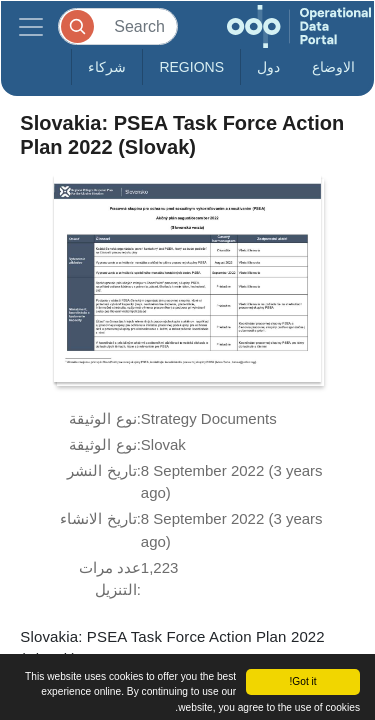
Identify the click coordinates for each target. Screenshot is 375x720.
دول (268, 67)
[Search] (118, 26)
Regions (191, 67)
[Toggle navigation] (31, 26)
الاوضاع (333, 67)
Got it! (302, 681)
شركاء (107, 67)
